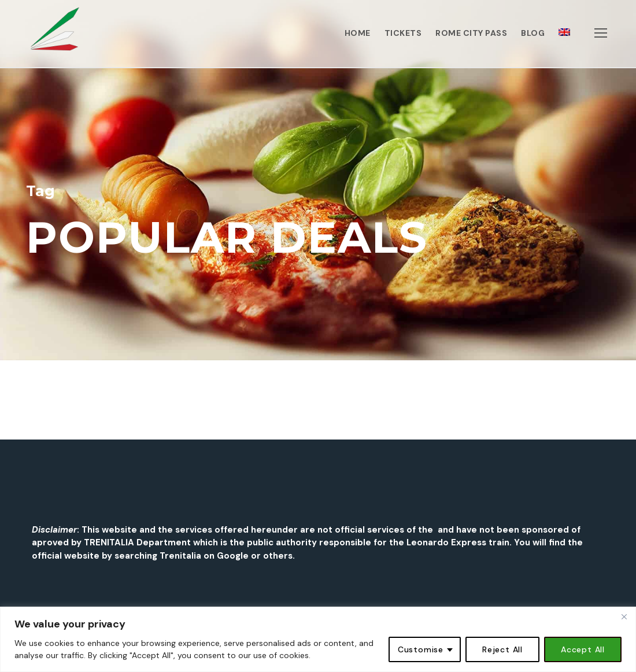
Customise (421, 649)
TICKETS (403, 33)
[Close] (624, 616)
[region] (318, 639)
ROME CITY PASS (471, 33)
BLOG (533, 33)
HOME (358, 33)
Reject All (502, 649)
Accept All (583, 649)
